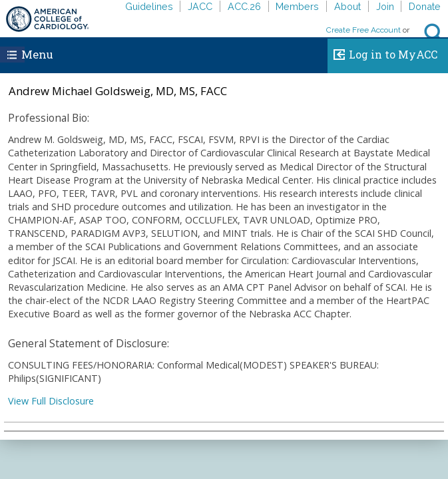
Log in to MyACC (382, 53)
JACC (200, 6)
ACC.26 (244, 6)
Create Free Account (363, 30)
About (347, 6)
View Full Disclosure (51, 401)
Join (385, 6)
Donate (425, 6)
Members (297, 6)
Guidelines (149, 6)
